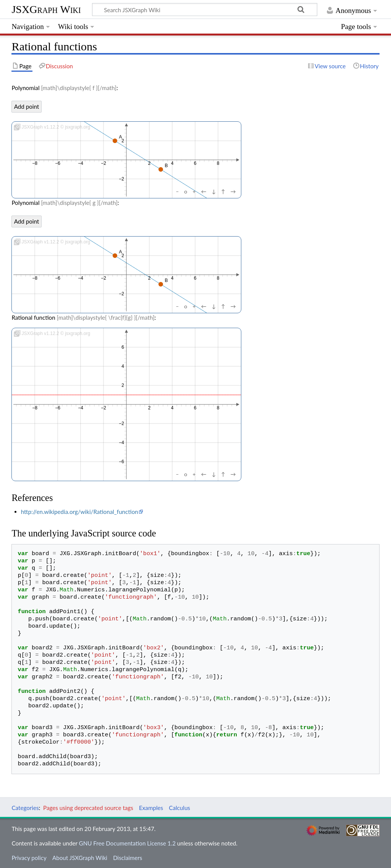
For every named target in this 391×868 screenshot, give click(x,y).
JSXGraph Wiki (46, 9)
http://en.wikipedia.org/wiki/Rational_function (80, 512)
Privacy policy (29, 858)
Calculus (179, 808)
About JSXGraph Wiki (80, 858)
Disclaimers (128, 858)
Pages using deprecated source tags (88, 808)
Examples (151, 808)
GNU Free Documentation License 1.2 (127, 843)
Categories (25, 808)
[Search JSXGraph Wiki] (205, 10)
